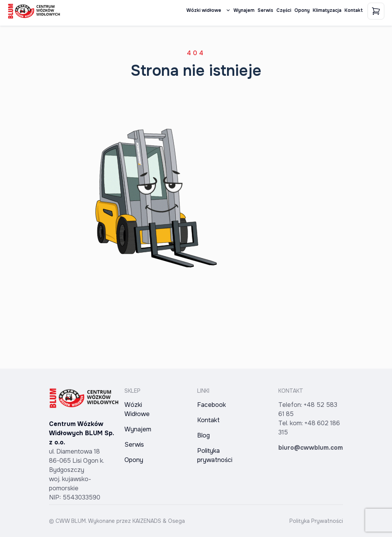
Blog (203, 435)
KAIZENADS (147, 521)
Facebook (212, 405)
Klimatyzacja (327, 10)
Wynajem (244, 10)
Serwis (265, 10)
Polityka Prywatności (316, 521)
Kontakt (354, 10)
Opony (302, 10)
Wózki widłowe (208, 10)
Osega (176, 521)
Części (284, 10)
